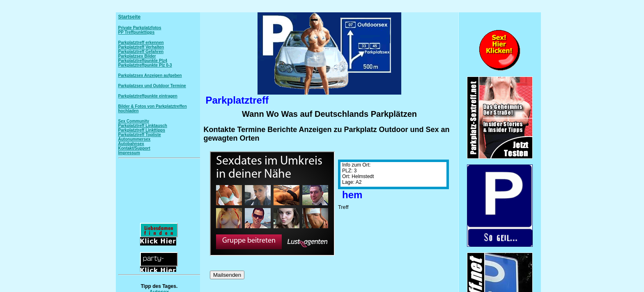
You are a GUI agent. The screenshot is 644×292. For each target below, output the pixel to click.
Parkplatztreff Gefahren (141, 52)
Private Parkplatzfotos (140, 28)
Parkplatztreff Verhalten (141, 47)
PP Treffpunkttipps (137, 32)
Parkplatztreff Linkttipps (142, 130)
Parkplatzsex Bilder (137, 56)
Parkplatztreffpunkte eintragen (148, 96)
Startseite (130, 17)
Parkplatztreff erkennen (141, 43)
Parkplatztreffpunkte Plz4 (143, 61)
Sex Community (134, 121)
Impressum (129, 153)
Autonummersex (135, 139)
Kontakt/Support (134, 148)
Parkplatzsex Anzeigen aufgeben (150, 75)
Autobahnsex (131, 144)
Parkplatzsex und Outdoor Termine (152, 86)
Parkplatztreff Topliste (140, 135)
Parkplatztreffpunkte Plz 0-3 (145, 65)
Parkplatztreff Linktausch (143, 126)
